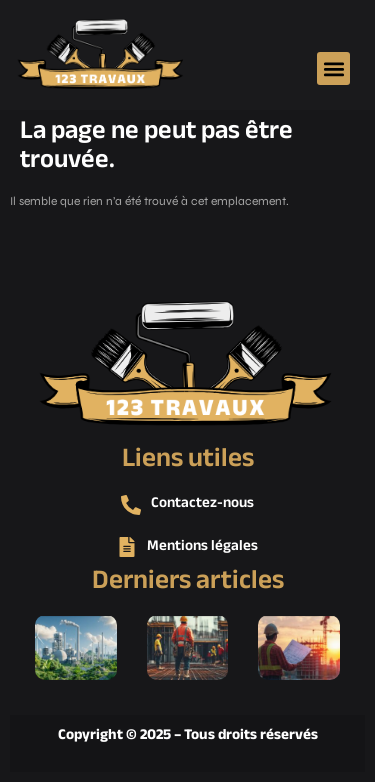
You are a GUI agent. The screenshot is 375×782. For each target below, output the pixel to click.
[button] (333, 68)
